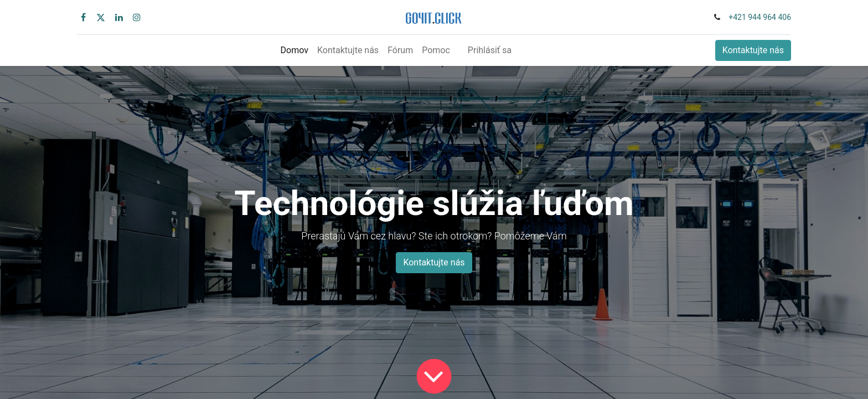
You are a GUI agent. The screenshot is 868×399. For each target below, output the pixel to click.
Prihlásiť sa (490, 50)
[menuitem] (294, 50)
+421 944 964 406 (760, 17)
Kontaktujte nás (753, 50)
